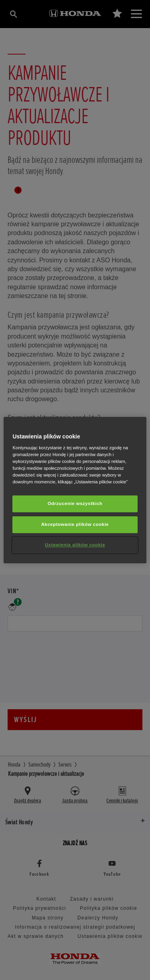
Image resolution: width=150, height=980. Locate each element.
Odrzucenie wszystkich (75, 504)
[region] (75, 490)
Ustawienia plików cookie (75, 545)
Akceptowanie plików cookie (75, 525)
